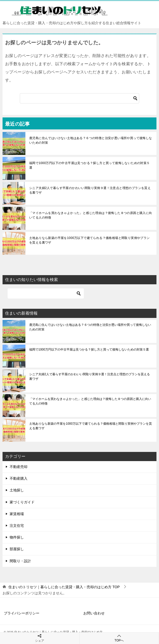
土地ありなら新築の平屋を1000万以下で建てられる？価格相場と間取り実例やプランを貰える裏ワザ (90, 240)
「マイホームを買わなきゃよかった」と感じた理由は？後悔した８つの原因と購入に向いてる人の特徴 (91, 215)
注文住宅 (17, 526)
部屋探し (17, 549)
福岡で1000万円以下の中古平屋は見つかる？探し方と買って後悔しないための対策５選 (90, 165)
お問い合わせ (94, 613)
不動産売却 (19, 467)
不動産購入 (19, 478)
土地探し (17, 490)
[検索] (80, 98)
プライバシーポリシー (22, 613)
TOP (64, 587)
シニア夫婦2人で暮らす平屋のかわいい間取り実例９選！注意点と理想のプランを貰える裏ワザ (90, 190)
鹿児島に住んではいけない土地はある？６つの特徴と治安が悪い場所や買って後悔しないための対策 (91, 140)
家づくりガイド (22, 502)
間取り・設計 (20, 561)
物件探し (17, 537)
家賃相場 (17, 514)
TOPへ (119, 638)
